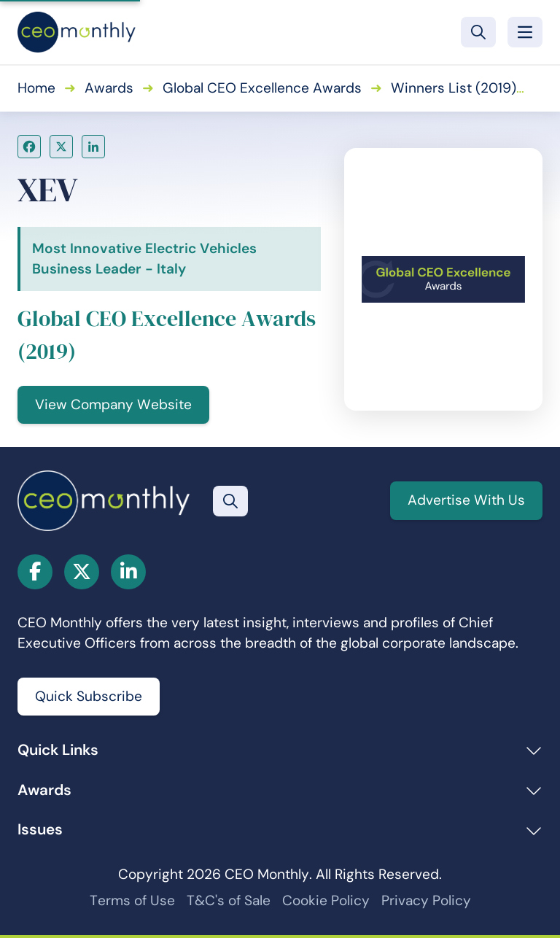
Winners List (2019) (454, 88)
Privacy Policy (426, 900)
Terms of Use (132, 900)
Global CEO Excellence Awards (262, 88)
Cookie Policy (326, 900)
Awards (109, 88)
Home (36, 88)
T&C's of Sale (229, 900)
